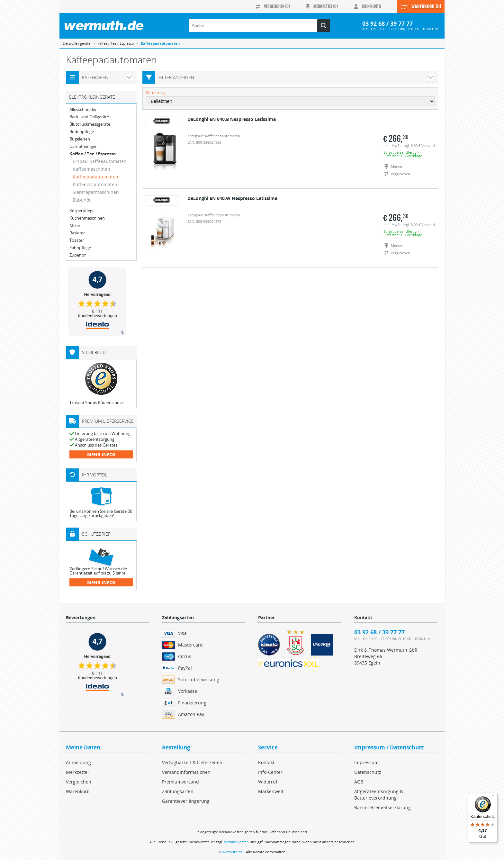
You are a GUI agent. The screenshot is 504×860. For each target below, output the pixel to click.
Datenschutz (368, 772)
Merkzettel (77, 772)
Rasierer (77, 233)
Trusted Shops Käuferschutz (96, 403)
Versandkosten (236, 842)
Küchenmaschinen (87, 218)
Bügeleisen (80, 139)
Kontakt (266, 762)
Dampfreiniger (83, 146)
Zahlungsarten (178, 791)
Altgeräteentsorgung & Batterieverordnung (379, 795)
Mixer (75, 226)
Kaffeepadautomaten (95, 177)
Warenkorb (78, 791)
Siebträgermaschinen (96, 192)
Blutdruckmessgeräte (90, 124)
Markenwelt (271, 791)
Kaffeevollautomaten (95, 184)
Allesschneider (83, 109)
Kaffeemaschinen (91, 169)
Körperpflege (82, 211)
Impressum (366, 762)
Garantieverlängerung (186, 801)
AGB (359, 782)
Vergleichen (79, 782)
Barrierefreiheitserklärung (382, 807)
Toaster (77, 240)
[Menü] (494, 797)
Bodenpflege (82, 132)
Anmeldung (78, 762)
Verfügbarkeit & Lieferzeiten (192, 762)
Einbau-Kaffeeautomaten (100, 161)
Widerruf (268, 782)
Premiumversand (180, 782)
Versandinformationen (186, 772)
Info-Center (270, 772)
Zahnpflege (80, 248)
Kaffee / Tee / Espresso (93, 154)
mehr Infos (101, 454)
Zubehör (82, 200)
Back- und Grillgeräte (89, 117)
